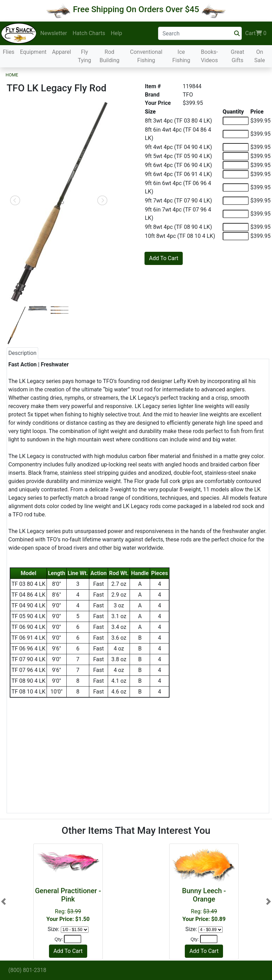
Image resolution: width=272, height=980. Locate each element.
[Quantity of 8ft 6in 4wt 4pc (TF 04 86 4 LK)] (236, 134)
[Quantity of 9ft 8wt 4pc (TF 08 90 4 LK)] (236, 227)
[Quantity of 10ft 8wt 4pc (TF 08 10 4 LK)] (236, 236)
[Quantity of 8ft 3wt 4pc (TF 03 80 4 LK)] (236, 121)
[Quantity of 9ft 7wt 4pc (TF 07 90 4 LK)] (236, 201)
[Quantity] (73, 939)
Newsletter (54, 33)
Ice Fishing (181, 56)
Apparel (62, 52)
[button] (3, 901)
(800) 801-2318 (27, 970)
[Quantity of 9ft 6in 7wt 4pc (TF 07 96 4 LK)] (236, 214)
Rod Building (109, 56)
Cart (256, 33)
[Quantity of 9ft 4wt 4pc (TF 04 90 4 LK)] (236, 147)
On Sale (260, 56)
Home (12, 75)
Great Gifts (237, 56)
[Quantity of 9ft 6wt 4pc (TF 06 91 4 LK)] (236, 174)
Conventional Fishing (146, 56)
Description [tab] (22, 353)
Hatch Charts (89, 33)
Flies (9, 52)
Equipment (33, 52)
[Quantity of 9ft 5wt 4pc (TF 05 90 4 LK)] (236, 156)
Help (117, 33)
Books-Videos (209, 56)
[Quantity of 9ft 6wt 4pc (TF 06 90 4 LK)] (236, 165)
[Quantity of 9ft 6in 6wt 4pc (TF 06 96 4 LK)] (236, 188)
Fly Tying (84, 56)
